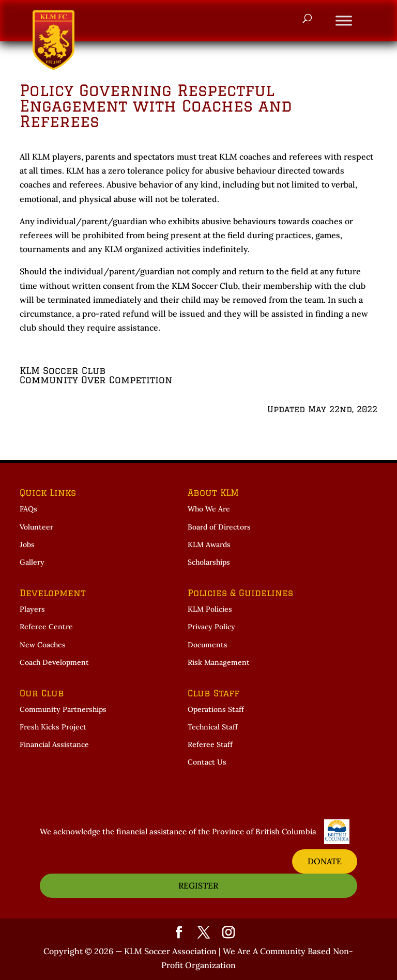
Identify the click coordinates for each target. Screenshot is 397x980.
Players (32, 609)
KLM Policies (210, 609)
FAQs (28, 509)
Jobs (27, 545)
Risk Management (219, 662)
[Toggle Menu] (344, 20)
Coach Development (54, 662)
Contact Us (207, 762)
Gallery (32, 562)
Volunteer (36, 527)
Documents (208, 645)
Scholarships (209, 562)
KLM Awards (209, 545)
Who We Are (209, 509)
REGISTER (198, 885)
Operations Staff (216, 709)
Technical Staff (213, 727)
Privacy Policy (211, 627)
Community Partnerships (63, 709)
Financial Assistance (54, 744)
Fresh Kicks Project (53, 727)
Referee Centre (46, 627)
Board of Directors (219, 527)
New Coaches (43, 645)
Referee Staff (210, 744)
